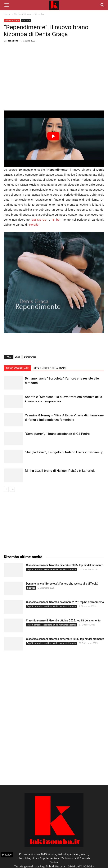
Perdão (34, 225)
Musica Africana (22, 14)
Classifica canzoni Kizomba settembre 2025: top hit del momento (65, 639)
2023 (18, 357)
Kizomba (39, 14)
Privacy (7, 854)
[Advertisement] (54, 82)
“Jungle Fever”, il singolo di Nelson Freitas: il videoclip (64, 452)
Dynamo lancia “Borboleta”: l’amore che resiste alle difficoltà (62, 584)
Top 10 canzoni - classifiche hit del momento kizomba (52, 569)
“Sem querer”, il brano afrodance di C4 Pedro (57, 434)
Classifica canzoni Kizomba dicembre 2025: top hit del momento (65, 565)
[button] (103, 5)
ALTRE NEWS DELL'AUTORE (50, 368)
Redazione (13, 41)
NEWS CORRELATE (17, 368)
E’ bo (56, 220)
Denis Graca (30, 357)
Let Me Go (39, 220)
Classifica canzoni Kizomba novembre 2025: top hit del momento (65, 602)
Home (7, 14)
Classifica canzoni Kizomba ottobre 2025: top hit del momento (63, 620)
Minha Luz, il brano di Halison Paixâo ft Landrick (60, 471)
